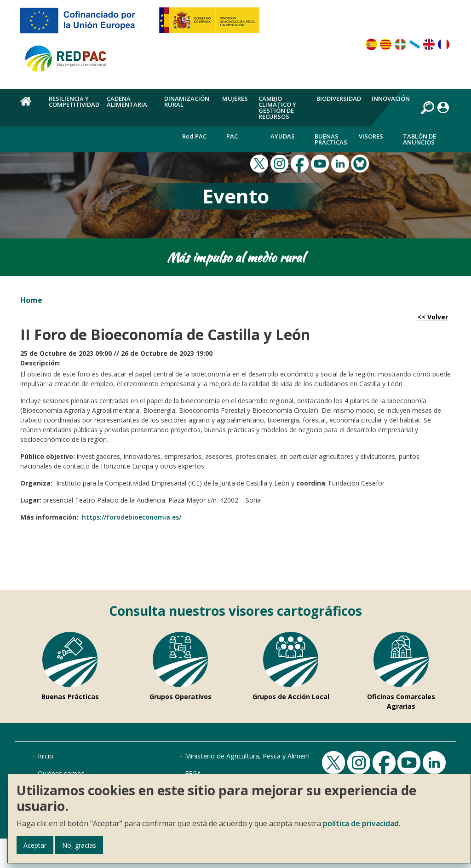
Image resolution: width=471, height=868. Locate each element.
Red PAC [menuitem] (194, 136)
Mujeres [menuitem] (235, 98)
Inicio (46, 756)
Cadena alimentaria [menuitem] (127, 101)
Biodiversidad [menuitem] (339, 98)
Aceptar (35, 845)
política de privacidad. (362, 823)
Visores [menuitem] (371, 136)
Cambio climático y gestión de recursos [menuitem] (277, 107)
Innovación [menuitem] (391, 98)
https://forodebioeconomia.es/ (132, 517)
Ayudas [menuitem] (283, 136)
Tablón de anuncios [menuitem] (419, 139)
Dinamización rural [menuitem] (187, 101)
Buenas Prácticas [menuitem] (331, 139)
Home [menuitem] (29, 106)
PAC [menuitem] (232, 136)
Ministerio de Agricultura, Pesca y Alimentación (256, 756)
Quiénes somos (61, 773)
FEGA (193, 773)
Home (31, 300)
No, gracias (79, 845)
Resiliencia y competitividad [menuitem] (74, 101)
